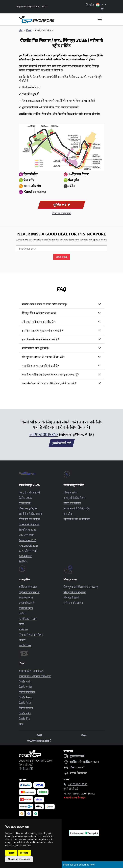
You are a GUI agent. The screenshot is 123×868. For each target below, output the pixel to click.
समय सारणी (25, 503)
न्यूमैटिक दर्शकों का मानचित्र (77, 519)
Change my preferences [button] (19, 859)
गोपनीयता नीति (26, 769)
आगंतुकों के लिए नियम (74, 498)
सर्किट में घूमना (26, 608)
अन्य (21, 724)
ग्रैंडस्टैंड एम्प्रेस (25, 687)
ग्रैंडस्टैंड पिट (24, 719)
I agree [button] (11, 853)
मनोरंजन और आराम (73, 603)
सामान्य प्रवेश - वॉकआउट (31, 671)
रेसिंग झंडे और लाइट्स (29, 519)
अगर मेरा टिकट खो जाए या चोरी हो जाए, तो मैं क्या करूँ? (49, 383)
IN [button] (100, 5)
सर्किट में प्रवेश (70, 492)
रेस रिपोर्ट (23, 562)
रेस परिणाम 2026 (28, 530)
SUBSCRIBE (61, 257)
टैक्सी (22, 624)
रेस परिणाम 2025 (28, 540)
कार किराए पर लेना (28, 619)
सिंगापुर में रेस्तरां (71, 598)
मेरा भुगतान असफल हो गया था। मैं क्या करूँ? (44, 357)
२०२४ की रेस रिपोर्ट (28, 551)
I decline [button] (24, 853)
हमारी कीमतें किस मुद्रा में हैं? (36, 348)
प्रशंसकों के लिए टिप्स (29, 524)
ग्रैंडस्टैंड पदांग (25, 681)
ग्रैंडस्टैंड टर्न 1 (25, 713)
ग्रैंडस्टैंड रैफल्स (26, 697)
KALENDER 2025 (29, 546)
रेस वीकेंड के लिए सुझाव (30, 514)
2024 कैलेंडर (25, 556)
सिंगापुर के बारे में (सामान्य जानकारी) (81, 587)
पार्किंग (22, 613)
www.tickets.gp (39, 741)
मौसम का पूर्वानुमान (28, 508)
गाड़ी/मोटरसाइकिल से (29, 592)
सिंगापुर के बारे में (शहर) (75, 592)
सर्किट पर (23, 629)
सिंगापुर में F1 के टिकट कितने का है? (40, 313)
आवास (22, 640)
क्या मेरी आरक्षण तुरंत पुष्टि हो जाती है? (41, 366)
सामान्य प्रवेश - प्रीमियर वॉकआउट (35, 676)
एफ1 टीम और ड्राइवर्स (29, 492)
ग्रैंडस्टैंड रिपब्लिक (27, 692)
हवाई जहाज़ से (26, 598)
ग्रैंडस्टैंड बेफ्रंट (25, 703)
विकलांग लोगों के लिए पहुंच (77, 508)
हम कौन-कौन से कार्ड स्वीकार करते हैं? (41, 339)
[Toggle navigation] (100, 19)
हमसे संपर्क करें (62, 443)
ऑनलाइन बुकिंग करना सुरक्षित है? (39, 322)
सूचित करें (61, 205)
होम (21, 30)
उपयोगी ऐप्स (25, 645)
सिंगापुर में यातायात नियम (31, 635)
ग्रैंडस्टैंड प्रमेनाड (26, 708)
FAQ (39, 735)
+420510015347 (44, 434)
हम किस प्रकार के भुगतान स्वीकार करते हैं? (43, 330)
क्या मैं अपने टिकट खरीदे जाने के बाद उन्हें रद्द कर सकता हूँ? (50, 374)
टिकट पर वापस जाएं (61, 213)
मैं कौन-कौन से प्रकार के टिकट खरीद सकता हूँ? (45, 304)
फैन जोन (68, 514)
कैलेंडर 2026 (25, 498)
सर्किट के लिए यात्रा (28, 587)
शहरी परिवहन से (27, 603)
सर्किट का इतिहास (72, 503)
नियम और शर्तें (26, 765)
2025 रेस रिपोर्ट (27, 535)
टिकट (29, 30)
